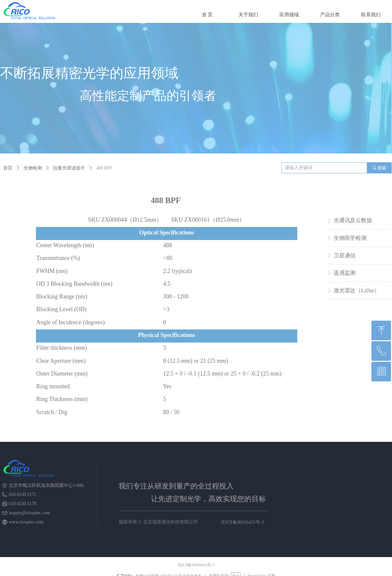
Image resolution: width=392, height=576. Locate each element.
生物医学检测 (351, 239)
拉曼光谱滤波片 (69, 168)
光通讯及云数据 (353, 222)
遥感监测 (345, 272)
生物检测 (33, 168)
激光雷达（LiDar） (357, 289)
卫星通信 (345, 256)
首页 (8, 168)
